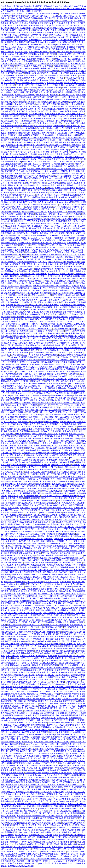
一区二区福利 (10, 326)
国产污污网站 (80, 92)
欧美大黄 (38, 388)
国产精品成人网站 (25, 503)
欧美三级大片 (17, 575)
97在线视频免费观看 (28, 670)
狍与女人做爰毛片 (8, 262)
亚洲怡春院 (56, 644)
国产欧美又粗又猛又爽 (10, 338)
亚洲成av (41, 493)
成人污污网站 (34, 343)
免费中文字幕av (7, 283)
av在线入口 (14, 331)
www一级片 (63, 739)
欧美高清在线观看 (47, 185)
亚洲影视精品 (10, 458)
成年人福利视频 (29, 546)
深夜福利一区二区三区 (22, 228)
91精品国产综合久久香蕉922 (30, 267)
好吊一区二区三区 (52, 582)
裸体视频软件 (29, 145)
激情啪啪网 (60, 221)
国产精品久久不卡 (68, 381)
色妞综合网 (43, 486)
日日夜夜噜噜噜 (76, 625)
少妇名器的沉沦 (55, 489)
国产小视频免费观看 (74, 35)
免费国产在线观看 (11, 706)
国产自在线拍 (78, 589)
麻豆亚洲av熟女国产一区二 (40, 107)
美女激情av (76, 145)
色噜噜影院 (22, 489)
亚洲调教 (13, 446)
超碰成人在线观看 (19, 360)
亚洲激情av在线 (18, 87)
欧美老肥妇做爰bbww (64, 734)
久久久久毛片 (57, 154)
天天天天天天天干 (33, 744)
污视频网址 (34, 154)
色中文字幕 (72, 255)
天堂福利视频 (43, 708)
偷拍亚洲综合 (11, 419)
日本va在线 (74, 314)
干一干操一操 (13, 670)
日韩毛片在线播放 (50, 40)
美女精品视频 (80, 52)
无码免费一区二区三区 (52, 820)
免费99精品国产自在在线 (72, 632)
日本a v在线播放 (11, 613)
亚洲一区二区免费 (27, 656)
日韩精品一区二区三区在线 (26, 386)
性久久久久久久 (11, 422)
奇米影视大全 (11, 59)
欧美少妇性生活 (40, 777)
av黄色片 (8, 711)
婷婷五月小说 (22, 171)
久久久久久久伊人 (69, 503)
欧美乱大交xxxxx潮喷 (73, 348)
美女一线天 (47, 295)
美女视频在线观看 (11, 431)
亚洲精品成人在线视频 (38, 212)
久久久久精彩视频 (13, 732)
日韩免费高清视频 (33, 498)
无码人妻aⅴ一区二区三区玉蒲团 (64, 226)
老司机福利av (7, 123)
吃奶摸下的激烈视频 (56, 703)
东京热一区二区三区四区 (46, 104)
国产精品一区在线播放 (27, 59)
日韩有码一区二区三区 (42, 49)
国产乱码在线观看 (11, 274)
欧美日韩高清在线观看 (76, 47)
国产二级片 (6, 333)
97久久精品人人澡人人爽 (39, 25)
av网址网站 (69, 92)
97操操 (75, 135)
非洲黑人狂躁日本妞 (46, 536)
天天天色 (10, 305)
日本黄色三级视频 (49, 314)
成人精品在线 (48, 415)
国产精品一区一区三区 (69, 76)
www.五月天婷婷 (41, 278)
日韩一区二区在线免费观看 (62, 18)
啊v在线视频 (29, 214)
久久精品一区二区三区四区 (38, 336)
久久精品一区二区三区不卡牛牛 (24, 64)
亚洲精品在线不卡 (70, 431)
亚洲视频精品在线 (33, 231)
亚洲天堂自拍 (47, 472)
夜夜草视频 (24, 431)
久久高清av (76, 245)
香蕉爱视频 (76, 763)
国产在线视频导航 (15, 477)
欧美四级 (11, 99)
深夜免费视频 (31, 87)
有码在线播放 (31, 641)
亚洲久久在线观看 (42, 90)
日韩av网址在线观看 (50, 142)
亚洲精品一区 (28, 388)
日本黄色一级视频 (24, 434)
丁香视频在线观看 (70, 119)
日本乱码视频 (65, 582)
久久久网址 (14, 173)
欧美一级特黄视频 (57, 233)
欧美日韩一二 (62, 541)
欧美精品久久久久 (11, 794)
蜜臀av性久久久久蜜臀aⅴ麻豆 (21, 61)
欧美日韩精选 (59, 505)
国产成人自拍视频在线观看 (28, 185)
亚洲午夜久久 (41, 276)
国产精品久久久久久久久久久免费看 (58, 586)
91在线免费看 (58, 238)
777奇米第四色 (29, 424)
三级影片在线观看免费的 (66, 185)
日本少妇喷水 (65, 145)
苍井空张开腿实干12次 (22, 680)
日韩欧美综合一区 (70, 336)
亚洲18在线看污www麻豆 (22, 799)
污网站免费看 (48, 417)
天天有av (49, 505)
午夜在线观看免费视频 (69, 558)
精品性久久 (25, 245)
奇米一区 (36, 682)
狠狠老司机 (25, 668)
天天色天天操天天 (62, 352)
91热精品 (68, 295)
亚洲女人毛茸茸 (31, 558)
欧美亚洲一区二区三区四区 (44, 426)
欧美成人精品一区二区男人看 (66, 570)
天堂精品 (47, 830)
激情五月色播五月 (67, 281)
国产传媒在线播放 (70, 398)
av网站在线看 (17, 355)
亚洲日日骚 (40, 448)
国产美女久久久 (61, 415)
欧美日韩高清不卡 (47, 255)
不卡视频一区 (24, 663)
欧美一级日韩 (45, 18)
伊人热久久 (34, 649)
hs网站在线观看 (32, 252)
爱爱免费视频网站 (25, 548)
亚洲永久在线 (21, 565)
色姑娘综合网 (47, 102)
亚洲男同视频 (70, 99)
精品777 (37, 317)
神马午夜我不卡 (18, 207)
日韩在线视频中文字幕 (44, 269)
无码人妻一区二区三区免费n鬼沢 (25, 400)
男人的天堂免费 (12, 352)
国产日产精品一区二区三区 (61, 247)
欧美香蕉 (82, 472)
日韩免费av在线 (77, 252)
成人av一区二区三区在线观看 (67, 97)
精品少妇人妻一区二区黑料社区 (68, 59)
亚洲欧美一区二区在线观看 (36, 190)
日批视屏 (45, 498)
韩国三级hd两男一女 (72, 789)
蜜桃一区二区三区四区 (30, 598)
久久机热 (17, 844)
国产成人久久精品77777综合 (21, 527)
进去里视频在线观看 (23, 97)
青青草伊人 (11, 434)
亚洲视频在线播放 (11, 520)
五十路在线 (32, 159)
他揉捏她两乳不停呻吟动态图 (21, 842)
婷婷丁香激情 (24, 295)
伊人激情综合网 (52, 145)
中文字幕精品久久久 (26, 78)
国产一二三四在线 (62, 417)
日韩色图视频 (26, 660)
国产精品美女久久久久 (30, 811)
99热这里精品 (11, 150)
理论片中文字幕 (61, 555)
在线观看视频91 (7, 271)
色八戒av (72, 689)
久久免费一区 (10, 529)
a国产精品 (59, 627)
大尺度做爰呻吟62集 (43, 840)
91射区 (4, 625)
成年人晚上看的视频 (20, 364)
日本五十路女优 (50, 30)
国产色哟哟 (63, 434)
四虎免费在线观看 (47, 257)
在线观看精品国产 (50, 756)
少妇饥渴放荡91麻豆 (62, 66)
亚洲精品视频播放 (70, 496)
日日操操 (59, 33)
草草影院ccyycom (28, 195)
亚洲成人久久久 (69, 668)
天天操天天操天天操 (15, 584)
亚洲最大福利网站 (20, 209)
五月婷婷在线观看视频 (50, 283)
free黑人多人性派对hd (73, 758)
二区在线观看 (73, 696)
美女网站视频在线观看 (21, 288)
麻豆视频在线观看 (65, 448)
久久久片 (34, 250)
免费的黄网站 (18, 563)
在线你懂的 (29, 711)
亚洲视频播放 (59, 126)
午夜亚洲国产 (45, 154)
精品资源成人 (10, 372)
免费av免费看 (77, 849)
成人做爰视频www (66, 52)
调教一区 (33, 844)
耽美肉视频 (29, 90)
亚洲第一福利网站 (40, 799)
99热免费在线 (9, 71)
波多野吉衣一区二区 (34, 586)
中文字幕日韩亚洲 (57, 85)
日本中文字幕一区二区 (40, 35)
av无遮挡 (18, 789)
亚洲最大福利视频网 (42, 446)
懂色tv (57, 188)
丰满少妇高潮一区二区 (57, 212)
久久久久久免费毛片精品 (67, 23)
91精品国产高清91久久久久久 (70, 756)
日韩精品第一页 (38, 381)
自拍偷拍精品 (68, 159)
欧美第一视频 (53, 76)
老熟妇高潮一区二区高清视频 (13, 259)
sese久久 (28, 147)
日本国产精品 (70, 653)
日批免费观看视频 (8, 233)
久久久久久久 (38, 680)
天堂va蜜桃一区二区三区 (53, 228)
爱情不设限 (20, 720)
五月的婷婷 (46, 231)
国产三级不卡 (50, 23)
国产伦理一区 (45, 405)
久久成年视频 (21, 271)
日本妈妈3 (80, 166)
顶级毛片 (54, 52)
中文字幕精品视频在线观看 (39, 173)
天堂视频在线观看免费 (67, 441)
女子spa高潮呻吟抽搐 (71, 510)
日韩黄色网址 (9, 76)
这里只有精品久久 (17, 773)
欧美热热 (8, 596)
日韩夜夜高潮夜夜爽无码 (11, 161)
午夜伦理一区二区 (67, 290)
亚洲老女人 (81, 310)
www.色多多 (70, 703)
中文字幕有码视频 (47, 80)
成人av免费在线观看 (25, 376)
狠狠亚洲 (28, 481)
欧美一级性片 (65, 286)
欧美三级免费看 (46, 649)
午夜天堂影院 (56, 510)
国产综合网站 (58, 295)
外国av (10, 188)
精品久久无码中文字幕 (13, 202)
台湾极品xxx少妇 (53, 856)
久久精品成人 (53, 567)
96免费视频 (81, 565)
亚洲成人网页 (71, 723)
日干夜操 (19, 76)
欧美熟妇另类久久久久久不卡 (57, 436)
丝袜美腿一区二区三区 (25, 529)
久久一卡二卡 (48, 150)
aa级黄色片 (60, 257)
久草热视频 (67, 766)
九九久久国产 (71, 90)
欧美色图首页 (17, 178)
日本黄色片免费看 (66, 40)
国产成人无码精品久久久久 (53, 28)
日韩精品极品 (70, 166)
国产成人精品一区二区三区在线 (60, 508)
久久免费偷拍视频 (33, 207)
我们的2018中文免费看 (47, 116)
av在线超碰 (43, 558)
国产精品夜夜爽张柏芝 (75, 114)
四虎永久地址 (80, 18)
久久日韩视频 (54, 64)
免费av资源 (55, 608)
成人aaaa (40, 128)
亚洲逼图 (54, 522)
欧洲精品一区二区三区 (75, 808)
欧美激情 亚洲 (7, 606)
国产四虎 (55, 231)
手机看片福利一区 (34, 417)
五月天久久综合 (37, 181)
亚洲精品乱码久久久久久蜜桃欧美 (71, 104)
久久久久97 (64, 193)
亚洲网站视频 (73, 379)
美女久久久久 (80, 572)
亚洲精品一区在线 (61, 341)
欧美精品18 (35, 197)
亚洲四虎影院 (50, 54)
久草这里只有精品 (26, 672)
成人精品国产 (7, 13)
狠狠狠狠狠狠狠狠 (54, 534)
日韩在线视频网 (63, 343)
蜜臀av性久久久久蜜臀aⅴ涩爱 (50, 42)
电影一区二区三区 (77, 436)
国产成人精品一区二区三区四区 (67, 147)
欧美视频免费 (61, 255)
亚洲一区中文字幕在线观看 (61, 715)
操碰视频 (69, 157)
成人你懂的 (9, 813)
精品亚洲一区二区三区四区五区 (52, 596)
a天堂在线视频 (15, 505)
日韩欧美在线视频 (46, 754)
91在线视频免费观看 (32, 68)
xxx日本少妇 (67, 591)
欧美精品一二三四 (21, 107)
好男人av (40, 319)
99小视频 (59, 398)
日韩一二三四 (54, 357)
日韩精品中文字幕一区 (54, 99)
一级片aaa (64, 608)
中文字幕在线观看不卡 (76, 312)
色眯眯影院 (43, 64)
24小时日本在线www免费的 (64, 801)
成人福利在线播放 (26, 357)
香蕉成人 (53, 601)
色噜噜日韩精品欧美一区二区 (54, 364)
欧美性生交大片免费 (65, 481)
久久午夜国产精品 (47, 818)
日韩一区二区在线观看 (64, 128)
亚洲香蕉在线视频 (33, 720)
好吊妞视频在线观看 (43, 138)
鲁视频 (58, 699)
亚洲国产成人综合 (25, 446)
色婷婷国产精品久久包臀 (56, 677)
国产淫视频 (38, 30)
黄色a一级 (50, 59)
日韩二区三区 (24, 613)
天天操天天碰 (24, 422)
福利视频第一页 (23, 474)
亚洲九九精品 (80, 405)
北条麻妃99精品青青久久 (65, 863)
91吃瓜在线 (10, 541)
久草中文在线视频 (77, 109)
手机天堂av (44, 233)
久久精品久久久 (52, 264)
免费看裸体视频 (47, 589)
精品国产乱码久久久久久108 (53, 68)
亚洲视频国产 (55, 236)
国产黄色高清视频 (66, 515)
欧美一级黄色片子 (76, 317)
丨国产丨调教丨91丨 (74, 641)
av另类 (28, 393)
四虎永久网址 (40, 672)
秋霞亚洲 (17, 453)
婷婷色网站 (45, 293)
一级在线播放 (58, 157)
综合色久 (40, 195)
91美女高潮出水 (32, 808)
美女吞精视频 (11, 78)
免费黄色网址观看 (62, 639)
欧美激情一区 (57, 152)
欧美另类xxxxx (40, 372)
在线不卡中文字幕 (68, 95)
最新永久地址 (55, 825)
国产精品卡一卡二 (17, 147)
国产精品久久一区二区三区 (19, 362)
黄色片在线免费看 (43, 484)
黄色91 (10, 558)
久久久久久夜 (14, 823)
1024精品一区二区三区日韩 (51, 617)
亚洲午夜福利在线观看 (17, 620)
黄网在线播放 (71, 682)
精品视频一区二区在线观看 (21, 560)
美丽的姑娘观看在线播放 (55, 114)
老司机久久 (20, 455)
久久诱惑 (11, 412)
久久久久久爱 (39, 264)
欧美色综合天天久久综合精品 (37, 653)
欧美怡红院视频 (26, 142)
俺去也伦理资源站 (62, 675)
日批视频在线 (66, 744)
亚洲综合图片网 (35, 40)
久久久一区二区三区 (24, 372)
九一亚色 (24, 56)
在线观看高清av (53, 524)
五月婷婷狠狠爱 (14, 625)
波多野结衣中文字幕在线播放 (22, 651)
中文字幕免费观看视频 (71, 276)
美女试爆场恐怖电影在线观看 (31, 539)
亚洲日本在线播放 (61, 102)
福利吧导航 (34, 443)
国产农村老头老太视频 (17, 281)
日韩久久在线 (31, 73)
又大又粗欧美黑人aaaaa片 (71, 73)
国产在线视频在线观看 (26, 484)
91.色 (62, 78)
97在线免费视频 (34, 589)
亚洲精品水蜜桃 (58, 107)
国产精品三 (20, 99)
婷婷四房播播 (58, 575)
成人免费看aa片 (42, 214)
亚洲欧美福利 (28, 126)
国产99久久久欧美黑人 (30, 80)
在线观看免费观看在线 (33, 135)
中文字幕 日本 (54, 274)
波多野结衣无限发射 (72, 169)
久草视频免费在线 (25, 341)
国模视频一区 (53, 78)
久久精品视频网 (37, 422)
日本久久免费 (46, 792)
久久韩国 (25, 391)
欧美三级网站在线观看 (49, 355)
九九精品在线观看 (73, 107)
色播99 (7, 651)
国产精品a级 (32, 42)
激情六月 (5, 252)
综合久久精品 (10, 140)
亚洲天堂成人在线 (33, 472)
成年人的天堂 (52, 672)
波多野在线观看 (16, 30)
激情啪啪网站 (43, 543)
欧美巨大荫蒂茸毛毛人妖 (34, 202)
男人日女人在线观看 (49, 271)
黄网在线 (50, 188)
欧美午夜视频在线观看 (23, 606)
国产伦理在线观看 (9, 314)
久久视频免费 (15, 264)
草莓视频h (5, 512)
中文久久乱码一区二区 (52, 123)
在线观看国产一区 (64, 45)
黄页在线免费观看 (19, 818)
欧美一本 (53, 367)
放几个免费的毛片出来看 (11, 388)
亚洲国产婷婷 (75, 828)
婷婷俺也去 (37, 481)
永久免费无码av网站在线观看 (41, 307)
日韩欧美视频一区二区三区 (22, 219)
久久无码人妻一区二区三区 (43, 699)
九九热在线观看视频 (73, 68)
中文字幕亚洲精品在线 (15, 73)
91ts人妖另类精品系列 (43, 126)
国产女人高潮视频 (8, 438)
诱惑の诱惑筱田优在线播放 (61, 395)
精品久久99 (28, 30)
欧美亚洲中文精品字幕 (44, 555)
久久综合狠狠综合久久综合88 (71, 355)
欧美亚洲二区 (50, 634)
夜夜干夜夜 (37, 228)
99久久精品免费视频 (18, 102)
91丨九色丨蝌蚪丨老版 (59, 498)
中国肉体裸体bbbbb (12, 665)
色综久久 (37, 419)
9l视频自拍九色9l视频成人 (22, 801)
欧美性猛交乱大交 (15, 240)
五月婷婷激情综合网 (9, 181)
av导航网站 (74, 608)
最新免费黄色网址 (51, 204)
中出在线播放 (79, 603)
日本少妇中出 (34, 832)
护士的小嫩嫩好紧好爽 (39, 732)
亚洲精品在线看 (78, 231)
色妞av (43, 338)
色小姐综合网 (25, 677)
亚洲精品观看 (33, 360)
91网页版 (41, 71)
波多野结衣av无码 (28, 369)
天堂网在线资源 (18, 472)
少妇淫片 (78, 164)
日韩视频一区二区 (45, 329)
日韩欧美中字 (45, 164)
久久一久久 (42, 262)
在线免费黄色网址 (45, 641)
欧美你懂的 (70, 596)
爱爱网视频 (12, 133)
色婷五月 (77, 725)
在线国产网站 (11, 295)
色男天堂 (27, 290)
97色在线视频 (22, 21)
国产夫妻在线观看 (66, 271)
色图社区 (70, 840)
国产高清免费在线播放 (68, 71)
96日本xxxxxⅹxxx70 (12, 532)
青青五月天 (67, 410)
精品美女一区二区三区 (48, 706)
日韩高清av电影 (54, 350)
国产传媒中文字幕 (71, 701)
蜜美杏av (4, 47)
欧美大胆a (24, 23)
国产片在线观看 (77, 352)
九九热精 (36, 283)
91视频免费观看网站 (25, 840)
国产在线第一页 (67, 274)
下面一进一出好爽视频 (10, 811)
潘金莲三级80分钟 (47, 176)
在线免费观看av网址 (55, 338)
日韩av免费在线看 (41, 527)
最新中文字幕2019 (67, 806)
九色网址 (5, 770)
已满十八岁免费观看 (40, 193)
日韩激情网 (69, 720)
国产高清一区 (7, 591)
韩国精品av (63, 689)
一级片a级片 (55, 73)
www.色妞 (33, 384)
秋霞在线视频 (76, 742)
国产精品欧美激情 (72, 844)
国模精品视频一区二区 (68, 460)
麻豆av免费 (39, 54)
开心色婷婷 (35, 224)
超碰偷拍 (43, 808)
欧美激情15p (41, 83)
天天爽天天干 (47, 317)
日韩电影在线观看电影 (59, 109)
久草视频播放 (79, 236)
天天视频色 (26, 608)
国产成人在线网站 (64, 811)
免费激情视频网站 (27, 601)
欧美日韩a (42, 460)
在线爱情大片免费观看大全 (38, 522)
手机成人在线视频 (24, 49)
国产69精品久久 (41, 357)
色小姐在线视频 (42, 455)
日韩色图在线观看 (19, 333)
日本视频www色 (34, 102)
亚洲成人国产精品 (47, 627)
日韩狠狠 (48, 319)
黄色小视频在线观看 (21, 436)
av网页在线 (54, 477)
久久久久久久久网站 (70, 699)
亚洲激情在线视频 (15, 135)
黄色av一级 (21, 692)
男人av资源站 (13, 677)
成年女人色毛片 (38, 677)
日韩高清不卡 (73, 637)
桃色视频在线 (43, 73)
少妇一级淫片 (7, 212)
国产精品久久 (30, 563)
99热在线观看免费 (54, 766)
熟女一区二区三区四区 (41, 579)
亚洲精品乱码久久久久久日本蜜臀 (61, 372)
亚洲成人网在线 (42, 85)
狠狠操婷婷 (35, 431)
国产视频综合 (53, 281)
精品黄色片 (76, 799)
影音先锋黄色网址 (52, 422)
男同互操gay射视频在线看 (46, 610)
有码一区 (31, 620)
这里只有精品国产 (13, 302)
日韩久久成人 (72, 727)
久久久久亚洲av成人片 (25, 83)
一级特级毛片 (52, 629)
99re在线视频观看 (71, 627)
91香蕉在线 (42, 140)
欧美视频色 (36, 133)
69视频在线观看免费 (68, 455)
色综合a (40, 159)
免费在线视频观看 (70, 837)
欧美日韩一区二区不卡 (57, 140)
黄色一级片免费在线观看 (37, 169)
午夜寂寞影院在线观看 (64, 267)
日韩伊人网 (66, 278)
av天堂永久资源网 (40, 407)
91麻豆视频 (33, 517)
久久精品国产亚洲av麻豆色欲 (72, 250)
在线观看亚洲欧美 (36, 23)
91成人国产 (54, 310)
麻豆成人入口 (13, 286)
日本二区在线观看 (66, 572)
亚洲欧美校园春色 (43, 859)
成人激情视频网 (20, 543)
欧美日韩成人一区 (70, 16)
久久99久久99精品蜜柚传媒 (65, 307)
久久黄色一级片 (69, 123)
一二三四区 (43, 300)
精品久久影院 (43, 109)
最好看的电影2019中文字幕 (68, 367)
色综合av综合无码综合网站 (12, 481)
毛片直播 (15, 142)
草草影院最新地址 (31, 76)
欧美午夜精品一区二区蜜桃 (19, 381)
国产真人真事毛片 (13, 130)
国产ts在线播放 (44, 828)
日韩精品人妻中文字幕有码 (28, 233)
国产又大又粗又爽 (21, 111)
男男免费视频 (28, 505)
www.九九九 (39, 441)
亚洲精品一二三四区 (39, 785)
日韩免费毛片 (76, 680)
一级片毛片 (28, 374)
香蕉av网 (50, 352)
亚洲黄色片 (8, 694)
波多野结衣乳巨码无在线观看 (49, 87)
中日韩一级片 (19, 350)
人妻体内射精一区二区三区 (75, 754)
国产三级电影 (71, 25)
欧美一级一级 (10, 85)
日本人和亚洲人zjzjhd (25, 555)
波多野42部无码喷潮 (34, 123)
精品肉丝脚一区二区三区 (14, 586)
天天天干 (15, 405)
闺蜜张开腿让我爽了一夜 (53, 348)
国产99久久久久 (78, 553)
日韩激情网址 (15, 608)
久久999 (82, 259)
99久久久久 (35, 718)
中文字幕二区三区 (22, 713)
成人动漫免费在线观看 (19, 154)
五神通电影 (71, 364)
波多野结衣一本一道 (46, 130)
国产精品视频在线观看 (54, 181)
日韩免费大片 (30, 715)
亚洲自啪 (79, 563)
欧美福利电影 (43, 236)
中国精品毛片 (33, 281)
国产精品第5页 (8, 95)
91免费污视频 (19, 646)
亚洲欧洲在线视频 (17, 744)
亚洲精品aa (46, 119)
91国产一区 (41, 188)
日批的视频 (48, 66)
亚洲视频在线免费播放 (69, 517)
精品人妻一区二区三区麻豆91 (16, 343)
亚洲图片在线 (32, 412)
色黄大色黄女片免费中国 (27, 594)
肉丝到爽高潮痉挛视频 (57, 262)
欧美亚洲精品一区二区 (53, 324)
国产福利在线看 (69, 489)
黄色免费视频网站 (31, 18)
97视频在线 (43, 400)
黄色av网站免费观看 (63, 589)
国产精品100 (49, 245)
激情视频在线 (34, 171)
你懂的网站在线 (24, 133)
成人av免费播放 (58, 138)
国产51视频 (16, 317)
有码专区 (78, 267)
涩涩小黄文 (13, 169)
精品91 (21, 551)
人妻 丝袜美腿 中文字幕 (16, 183)
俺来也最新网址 (74, 665)
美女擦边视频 (11, 503)
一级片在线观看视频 (28, 121)
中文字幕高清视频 (36, 114)
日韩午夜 (76, 247)
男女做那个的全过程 (12, 403)
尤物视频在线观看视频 (33, 178)
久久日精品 (48, 539)
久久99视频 (70, 85)
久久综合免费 (64, 288)
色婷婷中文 (70, 233)
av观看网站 (28, 553)
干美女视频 (32, 543)
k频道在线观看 (26, 286)
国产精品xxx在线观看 (73, 443)
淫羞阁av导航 (59, 682)
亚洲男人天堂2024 (38, 591)
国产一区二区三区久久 (73, 620)
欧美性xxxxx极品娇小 (25, 269)
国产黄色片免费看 (15, 18)
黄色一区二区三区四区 (10, 751)
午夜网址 (6, 16)
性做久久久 (37, 608)
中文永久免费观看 (27, 216)
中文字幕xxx (26, 407)
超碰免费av (55, 95)
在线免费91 (60, 80)
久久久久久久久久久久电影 (15, 159)
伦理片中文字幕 (71, 111)
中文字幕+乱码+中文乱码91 (27, 326)
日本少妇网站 (68, 164)
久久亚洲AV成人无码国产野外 (43, 45)
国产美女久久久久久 (68, 310)
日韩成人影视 (43, 345)
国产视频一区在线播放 (27, 479)
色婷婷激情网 (41, 656)
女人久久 (78, 522)
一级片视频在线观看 (46, 33)
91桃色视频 (54, 486)
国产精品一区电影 (58, 90)
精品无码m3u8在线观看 (52, 491)
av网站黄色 (57, 164)
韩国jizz (52, 400)
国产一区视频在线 (74, 161)
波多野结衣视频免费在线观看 (65, 472)
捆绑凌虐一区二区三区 (21, 197)
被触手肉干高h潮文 (62, 598)
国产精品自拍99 (37, 245)
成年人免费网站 (43, 95)
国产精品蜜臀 (7, 107)
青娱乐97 (73, 49)
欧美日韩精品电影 (58, 25)
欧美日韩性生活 (22, 746)
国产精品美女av (71, 532)
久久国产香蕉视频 (66, 522)
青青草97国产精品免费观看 (42, 615)
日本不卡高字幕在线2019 (59, 412)
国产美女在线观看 (27, 794)
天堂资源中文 (21, 71)
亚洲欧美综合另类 (64, 135)
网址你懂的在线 (70, 391)
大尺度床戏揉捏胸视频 (34, 99)
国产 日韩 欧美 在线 (77, 386)
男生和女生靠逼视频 (55, 83)
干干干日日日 (51, 441)
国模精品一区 (38, 290)
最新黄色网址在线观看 (26, 319)
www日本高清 (12, 785)
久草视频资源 (63, 30)
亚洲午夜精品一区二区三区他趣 (59, 725)
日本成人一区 (27, 317)
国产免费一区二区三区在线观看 (26, 13)
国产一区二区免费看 (64, 176)
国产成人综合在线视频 (27, 236)
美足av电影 (25, 644)
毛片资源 (45, 171)
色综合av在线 (20, 300)
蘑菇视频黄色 (65, 142)
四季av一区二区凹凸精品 (41, 166)
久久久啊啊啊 (19, 231)
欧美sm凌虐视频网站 (35, 734)
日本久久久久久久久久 (76, 209)
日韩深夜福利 (43, 806)
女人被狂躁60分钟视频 (59, 171)
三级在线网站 (54, 278)
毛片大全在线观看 (8, 21)
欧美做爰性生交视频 (16, 859)
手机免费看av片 (72, 78)
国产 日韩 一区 (78, 45)
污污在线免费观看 (66, 672)
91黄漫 (58, 302)
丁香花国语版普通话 (62, 797)
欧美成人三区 (40, 632)
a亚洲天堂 (32, 71)
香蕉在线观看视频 (17, 252)
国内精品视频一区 (54, 591)
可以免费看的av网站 (47, 21)
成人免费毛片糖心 (18, 486)
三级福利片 (40, 145)
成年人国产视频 (49, 240)
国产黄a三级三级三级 (33, 584)
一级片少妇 (50, 734)
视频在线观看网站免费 (72, 42)
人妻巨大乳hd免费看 (71, 520)
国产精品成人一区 (58, 35)
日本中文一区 (13, 508)
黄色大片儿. (77, 785)
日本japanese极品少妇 (64, 202)
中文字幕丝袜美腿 (11, 28)
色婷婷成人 (41, 629)
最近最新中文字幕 (56, 169)
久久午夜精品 (60, 209)
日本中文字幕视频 (28, 128)
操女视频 (17, 188)
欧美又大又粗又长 (37, 331)
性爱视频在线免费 (63, 687)
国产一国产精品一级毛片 (49, 360)
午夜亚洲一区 (59, 641)
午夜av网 (45, 450)
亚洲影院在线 (11, 415)
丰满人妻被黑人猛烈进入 (39, 52)
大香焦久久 (34, 512)
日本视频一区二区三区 (24, 278)
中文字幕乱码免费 (18, 16)
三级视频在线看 (57, 653)
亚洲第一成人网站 (22, 305)
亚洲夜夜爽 (62, 474)
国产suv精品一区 (32, 410)
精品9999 (25, 732)
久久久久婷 (56, 579)
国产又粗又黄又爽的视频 (62, 859)
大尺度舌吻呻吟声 (48, 343)
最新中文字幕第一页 (29, 109)
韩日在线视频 (41, 78)
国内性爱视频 (60, 269)
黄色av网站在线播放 (64, 121)
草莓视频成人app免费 (29, 238)
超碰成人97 (78, 586)
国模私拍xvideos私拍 (45, 603)
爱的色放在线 (80, 481)
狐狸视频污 (49, 302)
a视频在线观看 (69, 512)
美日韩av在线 (32, 768)
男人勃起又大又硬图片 (27, 329)
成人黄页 (81, 336)
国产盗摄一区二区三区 (45, 675)
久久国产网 (54, 455)
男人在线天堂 (63, 116)
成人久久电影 (65, 553)
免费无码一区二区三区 (63, 603)
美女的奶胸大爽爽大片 (33, 348)
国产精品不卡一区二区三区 (51, 16)
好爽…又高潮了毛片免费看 (39, 152)
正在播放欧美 (71, 28)
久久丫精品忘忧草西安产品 (24, 104)
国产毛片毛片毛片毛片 (71, 333)
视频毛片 (81, 424)
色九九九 (46, 608)
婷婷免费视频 (43, 200)
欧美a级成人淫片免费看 (38, 489)
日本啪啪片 (37, 28)
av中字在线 (13, 539)
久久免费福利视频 (57, 298)
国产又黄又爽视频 (67, 264)
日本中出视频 (64, 794)
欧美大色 (43, 76)
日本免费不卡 (79, 121)
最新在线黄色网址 (22, 813)
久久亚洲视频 (64, 56)
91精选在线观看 (69, 534)
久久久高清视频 (14, 777)
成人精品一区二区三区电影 (68, 37)
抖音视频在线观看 (30, 596)
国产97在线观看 (33, 16)
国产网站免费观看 (69, 302)
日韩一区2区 (6, 658)
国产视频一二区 (11, 701)
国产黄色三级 (56, 336)
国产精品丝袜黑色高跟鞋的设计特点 (65, 438)
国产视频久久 (48, 209)
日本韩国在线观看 (56, 190)
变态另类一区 (68, 617)
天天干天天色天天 (52, 775)
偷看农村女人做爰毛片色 (65, 584)
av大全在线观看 (43, 479)
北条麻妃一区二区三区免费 (35, 577)
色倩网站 (44, 458)
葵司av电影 (49, 202)
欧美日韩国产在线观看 (24, 54)
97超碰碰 (37, 119)
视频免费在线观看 (17, 808)
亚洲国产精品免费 (70, 87)
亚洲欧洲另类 (48, 639)
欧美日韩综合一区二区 (41, 226)
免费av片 (24, 739)
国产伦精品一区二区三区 (14, 247)
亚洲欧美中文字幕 (25, 415)
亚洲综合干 (26, 324)
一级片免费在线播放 (52, 333)
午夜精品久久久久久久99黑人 (44, 849)
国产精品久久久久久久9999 (13, 410)
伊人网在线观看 (54, 276)
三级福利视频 (55, 450)
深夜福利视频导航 (13, 324)
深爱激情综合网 (52, 563)
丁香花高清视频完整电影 (61, 173)
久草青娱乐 (9, 675)
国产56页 (43, 281)
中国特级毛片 (75, 193)
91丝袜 (26, 477)
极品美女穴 (45, 431)
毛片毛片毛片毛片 (19, 152)
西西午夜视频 (7, 756)
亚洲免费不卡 (27, 264)
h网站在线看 (81, 489)
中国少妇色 (75, 216)
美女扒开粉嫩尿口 (43, 782)
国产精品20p (38, 157)
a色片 (71, 133)
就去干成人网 (65, 763)
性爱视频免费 (19, 641)
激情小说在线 (27, 742)
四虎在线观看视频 (8, 49)
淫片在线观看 (57, 403)
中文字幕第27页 (71, 575)
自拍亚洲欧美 (21, 42)
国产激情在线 (34, 458)
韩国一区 (63, 665)
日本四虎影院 (11, 460)
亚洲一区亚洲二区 (69, 644)
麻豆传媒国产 (40, 376)
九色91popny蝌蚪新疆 (46, 121)
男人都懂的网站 (74, 140)
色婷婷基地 (9, 119)
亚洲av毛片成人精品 (41, 438)
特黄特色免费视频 (33, 450)
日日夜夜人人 (56, 293)
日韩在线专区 (7, 111)
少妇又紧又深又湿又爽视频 (67, 713)
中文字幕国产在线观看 (43, 341)
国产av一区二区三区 (46, 386)
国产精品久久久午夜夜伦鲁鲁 (60, 219)
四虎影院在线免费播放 (17, 417)
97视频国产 (59, 754)
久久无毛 (9, 830)
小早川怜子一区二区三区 (66, 400)
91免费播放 (51, 789)
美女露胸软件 (57, 737)
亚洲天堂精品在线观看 (24, 119)
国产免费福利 (70, 493)
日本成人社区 (65, 231)
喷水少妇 (48, 157)
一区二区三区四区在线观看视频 (33, 766)
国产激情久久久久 (42, 61)
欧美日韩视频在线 (9, 479)
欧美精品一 (62, 804)
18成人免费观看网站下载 (26, 140)
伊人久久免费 (71, 298)
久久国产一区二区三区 (55, 331)
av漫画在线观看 (64, 606)
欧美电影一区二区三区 (49, 467)
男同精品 (23, 173)
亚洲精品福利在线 (58, 47)
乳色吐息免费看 (35, 56)
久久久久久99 (36, 613)
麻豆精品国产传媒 (48, 832)
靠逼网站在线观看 (29, 33)
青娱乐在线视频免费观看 (14, 200)
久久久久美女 (10, 83)
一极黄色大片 (13, 216)
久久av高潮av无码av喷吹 (27, 262)
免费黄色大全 (36, 295)
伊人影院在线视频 (25, 419)
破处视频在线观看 (45, 384)
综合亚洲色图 (25, 28)
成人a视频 (36, 541)
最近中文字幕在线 (45, 570)
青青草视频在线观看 (50, 665)
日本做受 (10, 789)
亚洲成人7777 (48, 178)
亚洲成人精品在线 (78, 477)
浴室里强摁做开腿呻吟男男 (38, 701)
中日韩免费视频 (23, 45)
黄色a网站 (8, 734)
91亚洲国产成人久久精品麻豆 (21, 321)
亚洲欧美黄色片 (11, 236)
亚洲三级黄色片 (48, 419)
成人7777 (77, 54)
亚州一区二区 (11, 548)
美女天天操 (20, 393)
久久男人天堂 (10, 768)
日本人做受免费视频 (10, 312)
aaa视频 (20, 577)
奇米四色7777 (22, 458)
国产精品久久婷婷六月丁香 (32, 625)
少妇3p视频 (33, 21)
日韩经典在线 (66, 856)
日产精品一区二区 (16, 47)
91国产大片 (57, 119)
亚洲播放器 (38, 660)
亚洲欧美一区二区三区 (25, 85)
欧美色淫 (41, 59)
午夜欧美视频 (35, 314)
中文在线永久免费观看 (15, 310)
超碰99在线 (12, 489)
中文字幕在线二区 (28, 749)
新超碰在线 (54, 732)
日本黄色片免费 (59, 243)
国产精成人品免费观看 (19, 114)
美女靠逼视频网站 (71, 181)
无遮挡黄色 (24, 331)
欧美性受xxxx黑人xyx (60, 828)
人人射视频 (12, 226)
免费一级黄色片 (67, 524)
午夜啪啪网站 (48, 267)
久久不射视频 (75, 171)
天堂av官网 (64, 13)
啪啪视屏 (59, 369)
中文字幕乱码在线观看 (21, 395)
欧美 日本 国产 (43, 424)
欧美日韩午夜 (54, 694)
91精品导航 (30, 455)
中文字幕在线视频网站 (10, 116)
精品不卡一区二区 (27, 274)
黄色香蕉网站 (59, 429)
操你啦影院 (56, 326)
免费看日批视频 (49, 481)
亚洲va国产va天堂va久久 (30, 37)
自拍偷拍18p (11, 307)
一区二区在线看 (34, 271)
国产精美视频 (57, 720)
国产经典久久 (32, 300)
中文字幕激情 (15, 737)
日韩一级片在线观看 (49, 197)
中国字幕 (37, 553)
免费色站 (9, 92)
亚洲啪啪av (49, 128)
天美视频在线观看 (50, 56)
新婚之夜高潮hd (23, 224)
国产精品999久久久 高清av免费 (14, 567)
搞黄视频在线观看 (76, 749)
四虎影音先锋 (36, 391)
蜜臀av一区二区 (20, 336)
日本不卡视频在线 (70, 152)
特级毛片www (63, 240)
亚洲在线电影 (73, 374)
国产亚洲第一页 (28, 453)
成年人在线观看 (52, 71)
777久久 (4, 169)
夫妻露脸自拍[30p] (62, 150)
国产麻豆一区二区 (41, 548)
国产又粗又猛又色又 (34, 92)
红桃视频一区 (24, 166)
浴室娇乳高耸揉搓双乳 (45, 696)
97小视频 (43, 703)
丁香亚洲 (38, 415)
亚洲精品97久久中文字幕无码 (62, 200)
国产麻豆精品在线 (68, 61)
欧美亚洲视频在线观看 (75, 221)
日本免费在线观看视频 (58, 780)
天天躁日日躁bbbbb (68, 422)
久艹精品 (39, 216)
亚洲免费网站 (43, 310)
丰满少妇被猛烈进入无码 (44, 742)
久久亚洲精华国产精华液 (54, 92)
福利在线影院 (78, 859)
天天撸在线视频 (54, 183)
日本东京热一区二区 (65, 21)
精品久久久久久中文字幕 (32, 161)
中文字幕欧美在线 (68, 283)
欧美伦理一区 (62, 718)
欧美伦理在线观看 (70, 388)
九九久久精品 (77, 484)
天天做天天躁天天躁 (29, 116)
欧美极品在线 (63, 314)
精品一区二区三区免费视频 (51, 410)
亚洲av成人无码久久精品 (49, 250)
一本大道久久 (10, 398)
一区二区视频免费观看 (52, 388)
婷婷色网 (59, 178)
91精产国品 (30, 448)
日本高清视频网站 (68, 188)
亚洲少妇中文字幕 (8, 474)
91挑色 (56, 517)
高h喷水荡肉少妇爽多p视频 (64, 329)
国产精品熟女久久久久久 (59, 458)
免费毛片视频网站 (49, 37)
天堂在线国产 (49, 379)
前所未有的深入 (21, 52)
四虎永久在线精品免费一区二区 (46, 286)
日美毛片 (59, 816)
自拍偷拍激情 (10, 221)
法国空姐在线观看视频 (49, 13)
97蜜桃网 (53, 214)
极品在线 (60, 532)
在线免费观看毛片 (15, 290)
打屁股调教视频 (58, 840)
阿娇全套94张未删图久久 (43, 147)
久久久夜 (57, 503)
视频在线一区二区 (24, 861)
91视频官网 (46, 737)
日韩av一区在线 (45, 238)
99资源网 (8, 598)
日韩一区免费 (43, 825)
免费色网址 (55, 61)
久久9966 (60, 111)
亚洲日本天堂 (24, 181)
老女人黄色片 (62, 426)
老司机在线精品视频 (35, 462)
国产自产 (50, 97)
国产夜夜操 (65, 64)
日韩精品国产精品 (42, 47)
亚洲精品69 (76, 606)
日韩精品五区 (79, 548)
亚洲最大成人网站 (21, 40)
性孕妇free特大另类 (64, 54)
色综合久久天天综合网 (17, 522)
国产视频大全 (64, 551)
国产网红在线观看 (62, 252)
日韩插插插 (29, 47)
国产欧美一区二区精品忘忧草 (30, 204)
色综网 (24, 212)
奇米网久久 (30, 276)
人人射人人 (35, 851)
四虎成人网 (54, 193)
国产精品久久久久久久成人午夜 (29, 66)
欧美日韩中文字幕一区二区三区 (55, 133)
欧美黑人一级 (17, 68)
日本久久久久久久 (32, 257)
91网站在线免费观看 (77, 13)
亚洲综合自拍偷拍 (22, 250)
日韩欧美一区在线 (13, 33)
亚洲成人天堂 (36, 288)
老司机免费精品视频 (69, 195)
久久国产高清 (19, 123)
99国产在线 (12, 329)
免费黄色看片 (50, 216)
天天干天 (17, 212)
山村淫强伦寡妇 (20, 694)
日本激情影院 (50, 321)
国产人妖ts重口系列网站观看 (61, 548)
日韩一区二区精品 (49, 851)
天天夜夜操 (76, 813)
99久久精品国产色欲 (18, 462)
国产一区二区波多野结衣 (25, 95)
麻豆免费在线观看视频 (13, 553)
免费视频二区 (28, 138)
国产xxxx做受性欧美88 (27, 460)
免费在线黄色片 (49, 135)
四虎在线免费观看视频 (40, 298)
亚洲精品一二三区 (63, 245)
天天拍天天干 (7, 255)
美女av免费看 (19, 92)
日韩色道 (43, 811)
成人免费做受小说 (19, 703)
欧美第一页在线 (7, 54)
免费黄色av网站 (60, 319)
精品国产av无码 (77, 777)
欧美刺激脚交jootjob (9, 551)
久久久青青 (78, 183)
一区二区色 (39, 321)
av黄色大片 (73, 426)
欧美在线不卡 (80, 159)
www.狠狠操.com (63, 813)
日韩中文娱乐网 (39, 97)
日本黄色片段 (31, 310)
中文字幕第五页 (74, 224)
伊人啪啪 (32, 111)
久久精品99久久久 (22, 851)
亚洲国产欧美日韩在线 (76, 269)
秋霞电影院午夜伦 (47, 221)
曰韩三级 (35, 312)
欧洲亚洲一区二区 (31, 164)
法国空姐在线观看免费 (10, 238)
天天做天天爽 (75, 102)
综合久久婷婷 (10, 66)
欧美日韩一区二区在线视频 (31, 751)
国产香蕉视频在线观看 (22, 763)
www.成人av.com (8, 720)
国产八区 (17, 255)
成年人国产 (14, 23)
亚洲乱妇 (21, 450)
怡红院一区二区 (28, 188)
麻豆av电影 (35, 362)
